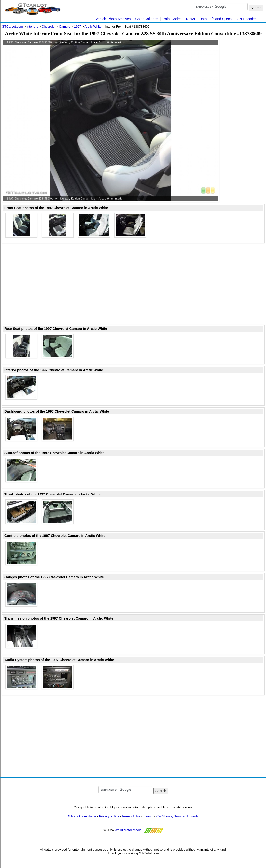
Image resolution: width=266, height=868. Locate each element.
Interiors (32, 27)
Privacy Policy (109, 816)
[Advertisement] (245, 112)
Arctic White (93, 27)
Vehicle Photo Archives (113, 19)
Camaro (65, 27)
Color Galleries (147, 19)
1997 (77, 27)
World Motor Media (128, 830)
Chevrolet (49, 27)
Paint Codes (172, 19)
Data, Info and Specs (216, 19)
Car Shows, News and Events (177, 816)
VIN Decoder (246, 19)
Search (148, 816)
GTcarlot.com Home (82, 816)
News (191, 19)
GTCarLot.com (12, 27)
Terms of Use (131, 816)
